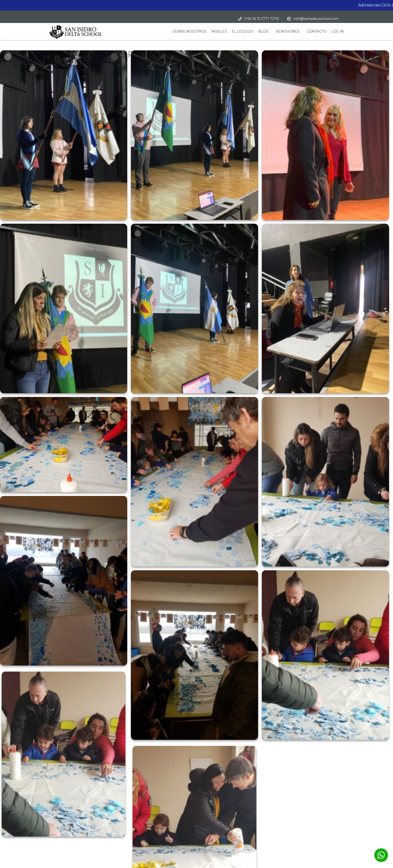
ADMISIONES (288, 31)
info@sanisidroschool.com (316, 19)
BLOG (263, 31)
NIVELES (219, 31)
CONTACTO (316, 31)
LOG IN (337, 31)
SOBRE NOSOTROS (190, 31)
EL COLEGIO (243, 31)
